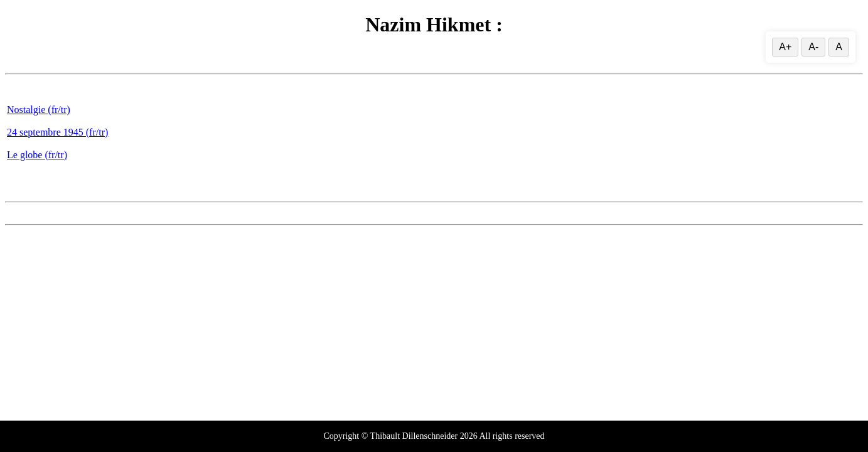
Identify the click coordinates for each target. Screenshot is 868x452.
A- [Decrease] (813, 47)
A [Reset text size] (839, 47)
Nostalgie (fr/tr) (39, 110)
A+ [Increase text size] (785, 47)
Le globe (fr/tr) (37, 155)
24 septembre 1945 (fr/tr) (57, 132)
